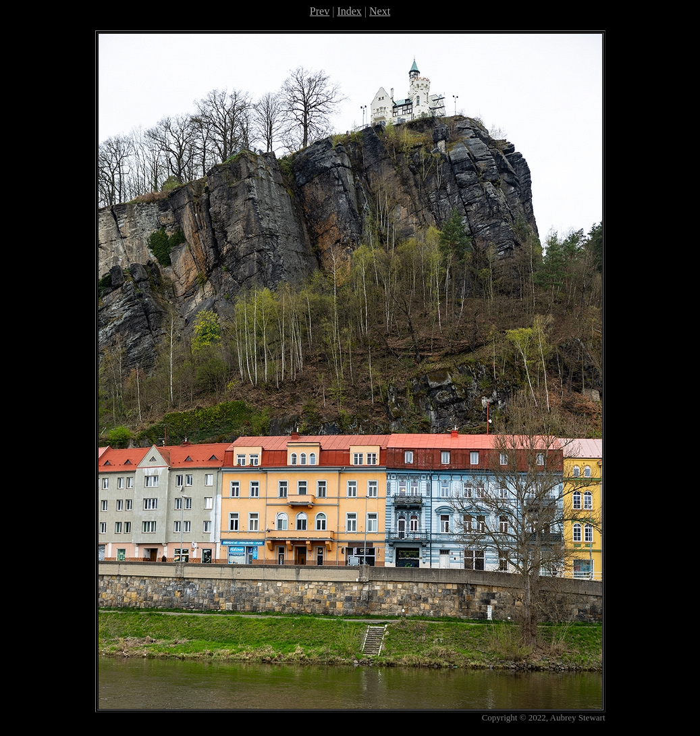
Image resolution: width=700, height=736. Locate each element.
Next (380, 11)
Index (349, 11)
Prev (320, 11)
